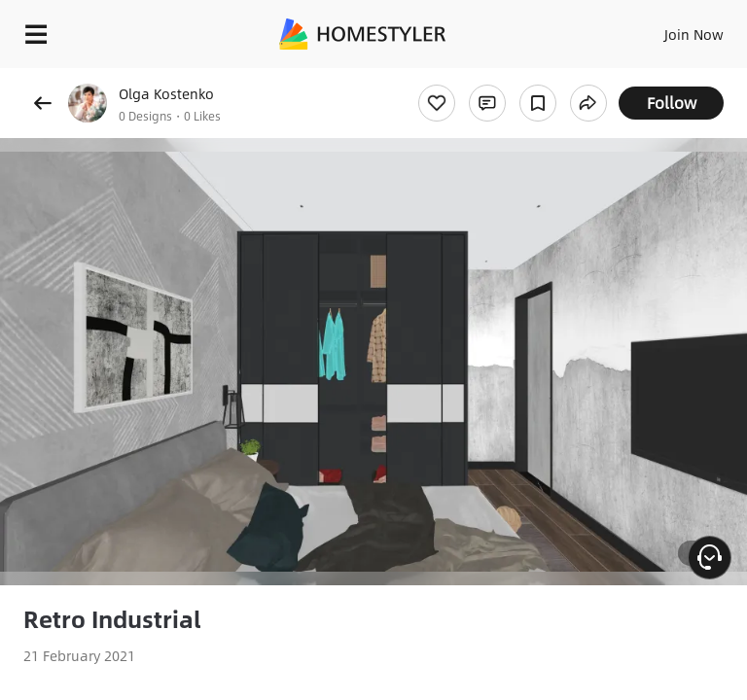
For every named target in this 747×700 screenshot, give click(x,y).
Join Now (694, 34)
